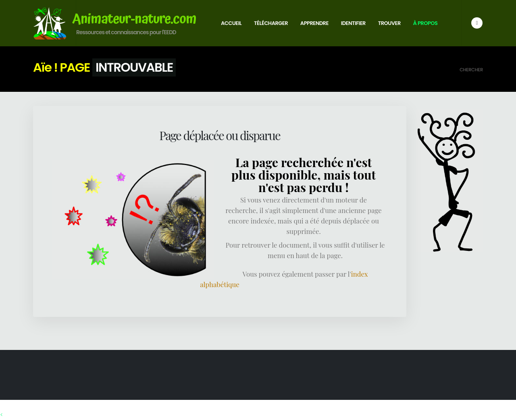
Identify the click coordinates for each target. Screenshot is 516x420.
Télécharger (271, 23)
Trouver (389, 23)
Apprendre (314, 23)
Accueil (231, 23)
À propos (425, 23)
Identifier (353, 23)
